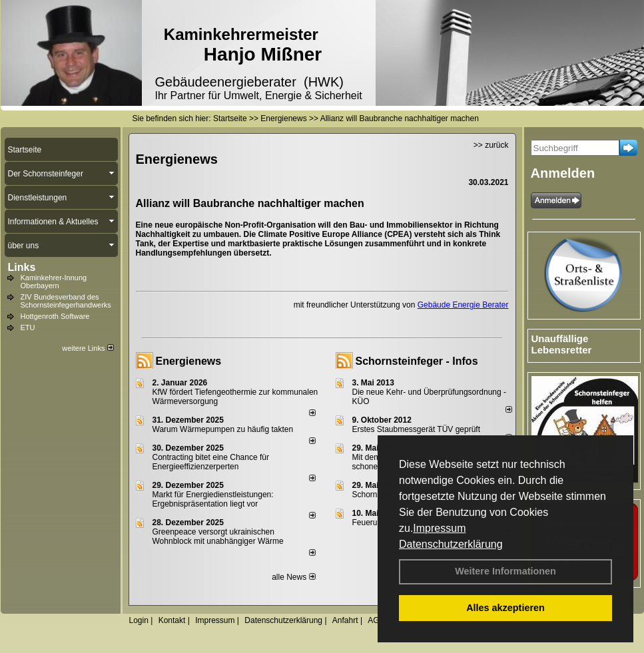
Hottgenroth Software (55, 316)
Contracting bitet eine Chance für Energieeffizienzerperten (211, 462)
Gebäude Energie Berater (463, 305)
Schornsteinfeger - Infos (417, 361)
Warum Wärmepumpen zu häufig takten (223, 429)
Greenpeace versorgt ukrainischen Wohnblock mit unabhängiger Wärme (218, 537)
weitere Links (88, 348)
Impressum (439, 528)
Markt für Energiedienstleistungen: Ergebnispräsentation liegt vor (213, 499)
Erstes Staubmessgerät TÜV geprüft (417, 429)
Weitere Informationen (505, 571)
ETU (28, 327)
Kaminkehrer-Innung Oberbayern (54, 282)
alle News (293, 577)
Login (139, 620)
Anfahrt (345, 620)
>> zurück (491, 145)
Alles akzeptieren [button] (505, 608)
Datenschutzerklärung (451, 544)
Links (22, 267)
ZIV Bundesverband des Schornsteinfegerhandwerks (66, 301)
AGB (376, 620)
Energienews (189, 361)
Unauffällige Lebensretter (562, 344)
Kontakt (172, 620)
